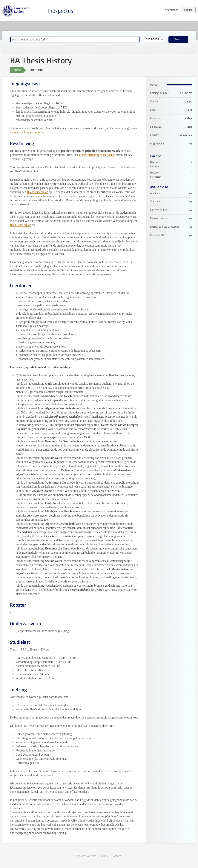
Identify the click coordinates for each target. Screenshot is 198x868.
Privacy (104, 856)
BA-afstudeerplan (38, 192)
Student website (87, 856)
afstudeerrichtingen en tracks (27, 132)
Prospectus (60, 11)
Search (178, 39)
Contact (116, 856)
